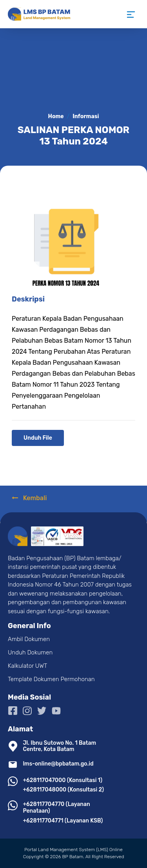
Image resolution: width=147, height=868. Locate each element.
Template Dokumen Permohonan (51, 679)
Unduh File (38, 438)
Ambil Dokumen (29, 639)
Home (56, 116)
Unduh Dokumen (30, 652)
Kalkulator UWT (27, 666)
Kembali (29, 498)
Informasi (86, 116)
